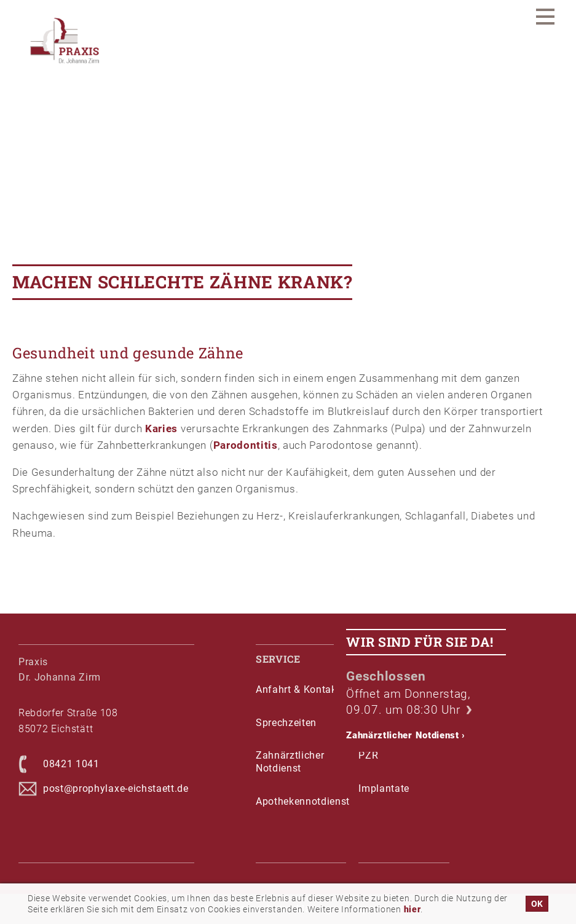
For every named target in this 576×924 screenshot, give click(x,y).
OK (537, 904)
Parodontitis (246, 445)
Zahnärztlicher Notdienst (406, 735)
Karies (161, 428)
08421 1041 (71, 764)
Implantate (384, 788)
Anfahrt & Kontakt (298, 689)
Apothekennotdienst (301, 801)
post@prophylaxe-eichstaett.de (116, 788)
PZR (368, 755)
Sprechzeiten (286, 723)
